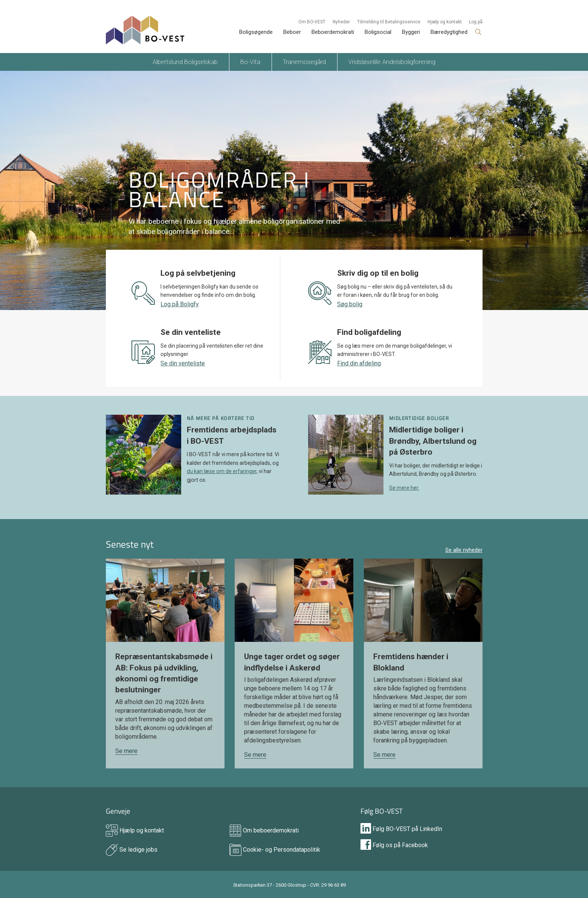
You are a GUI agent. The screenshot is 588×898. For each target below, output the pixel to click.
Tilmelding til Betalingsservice (389, 22)
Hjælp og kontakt (445, 22)
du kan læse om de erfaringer (222, 471)
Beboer (292, 32)
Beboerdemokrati (333, 32)
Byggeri (411, 32)
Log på (476, 22)
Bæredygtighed (449, 32)
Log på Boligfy (180, 304)
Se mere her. (404, 488)
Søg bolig (350, 304)
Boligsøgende (256, 32)
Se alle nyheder (464, 550)
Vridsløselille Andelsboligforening (392, 62)
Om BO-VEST (312, 22)
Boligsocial (378, 32)
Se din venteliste (183, 363)
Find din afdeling (359, 363)
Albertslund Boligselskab (185, 62)
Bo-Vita (250, 62)
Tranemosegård (304, 62)
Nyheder (341, 22)
